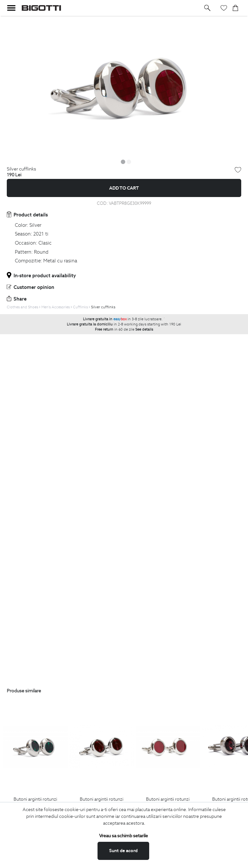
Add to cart (124, 188)
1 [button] (123, 162)
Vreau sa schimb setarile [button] (124, 836)
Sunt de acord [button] (123, 851)
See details (144, 329)
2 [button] (129, 162)
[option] (124, 86)
